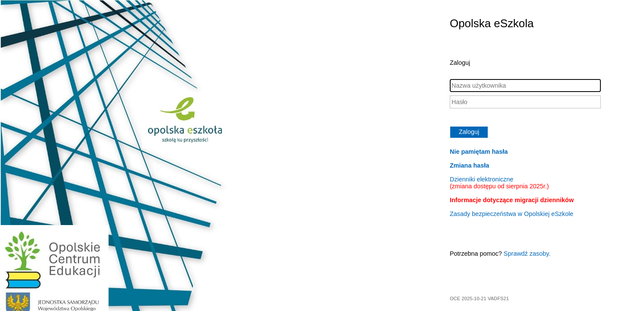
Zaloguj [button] (469, 132)
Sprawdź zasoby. (527, 254)
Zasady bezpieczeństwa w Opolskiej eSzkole (511, 214)
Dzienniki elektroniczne (499, 183)
